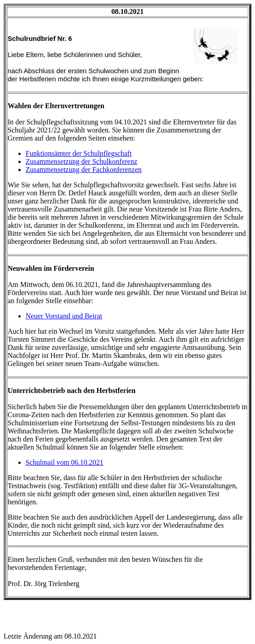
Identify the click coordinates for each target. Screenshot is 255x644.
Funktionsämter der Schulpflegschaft (79, 153)
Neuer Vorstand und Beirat (64, 316)
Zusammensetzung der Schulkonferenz (81, 161)
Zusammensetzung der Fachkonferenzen (84, 170)
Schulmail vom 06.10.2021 (64, 462)
